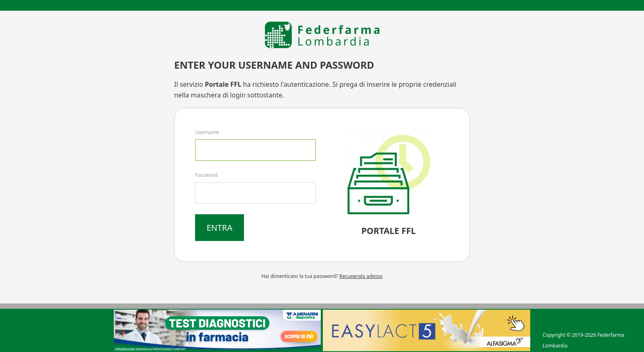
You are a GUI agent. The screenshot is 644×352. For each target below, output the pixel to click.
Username (207, 132)
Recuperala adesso (361, 276)
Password (206, 175)
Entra (220, 228)
